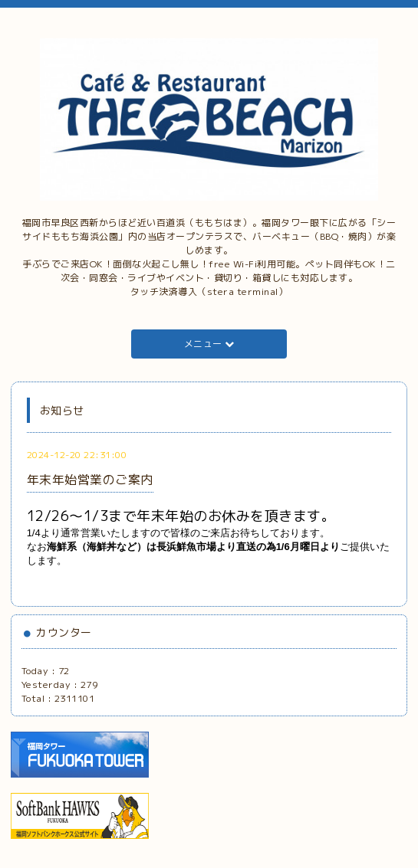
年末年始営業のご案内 (90, 480)
